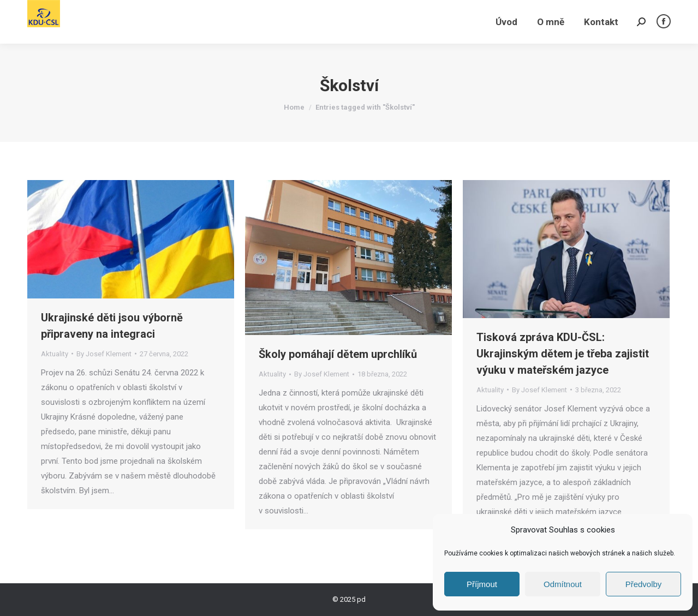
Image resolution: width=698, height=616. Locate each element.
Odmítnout (563, 584)
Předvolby (644, 584)
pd (361, 599)
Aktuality (55, 354)
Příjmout (482, 584)
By (104, 354)
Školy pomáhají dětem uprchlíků (338, 354)
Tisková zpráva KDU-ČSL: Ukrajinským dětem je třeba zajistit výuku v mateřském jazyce (563, 354)
